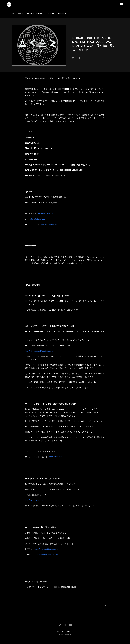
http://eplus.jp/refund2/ (34, 500)
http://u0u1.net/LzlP (49, 224)
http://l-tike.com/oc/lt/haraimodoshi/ (39, 351)
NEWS (21, 14)
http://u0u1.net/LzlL (37, 219)
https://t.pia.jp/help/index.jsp (47, 554)
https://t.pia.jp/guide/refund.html (47, 549)
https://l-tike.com (56, 457)
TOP (14, 14)
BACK (107, 606)
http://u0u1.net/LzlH (46, 213)
